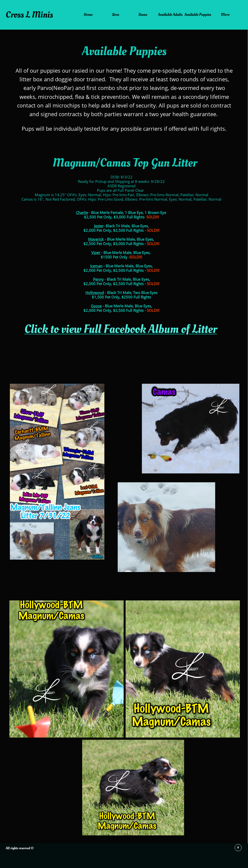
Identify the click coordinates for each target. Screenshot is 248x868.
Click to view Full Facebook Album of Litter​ (121, 329)
